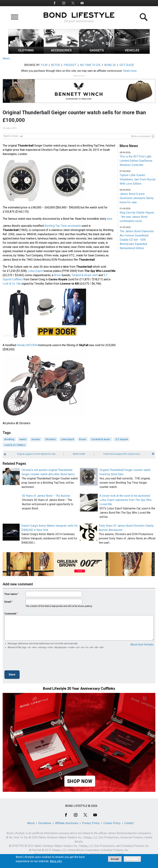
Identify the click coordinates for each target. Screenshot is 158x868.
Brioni (57, 275)
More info (56, 861)
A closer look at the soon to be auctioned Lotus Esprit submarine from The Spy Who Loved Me (126, 500)
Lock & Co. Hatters (15, 445)
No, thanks (132, 859)
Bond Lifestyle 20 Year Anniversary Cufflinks (79, 689)
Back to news (11, 136)
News (6, 58)
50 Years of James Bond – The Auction (46, 496)
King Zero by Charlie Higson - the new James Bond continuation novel (137, 217)
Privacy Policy (91, 823)
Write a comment (141, 136)
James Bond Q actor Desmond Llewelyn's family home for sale (137, 198)
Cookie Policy (112, 823)
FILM (44, 65)
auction (36, 439)
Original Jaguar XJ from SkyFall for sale (36, 454)
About (31, 823)
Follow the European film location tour (122, 454)
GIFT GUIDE (127, 65)
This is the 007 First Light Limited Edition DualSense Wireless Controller (136, 161)
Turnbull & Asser (101, 439)
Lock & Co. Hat (12, 284)
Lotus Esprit (35, 271)
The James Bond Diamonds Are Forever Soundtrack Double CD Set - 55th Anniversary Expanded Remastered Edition (137, 240)
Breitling (9, 439)
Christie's (50, 439)
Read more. (130, 71)
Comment (10, 614)
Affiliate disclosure (67, 823)
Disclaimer (45, 823)
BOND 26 (110, 65)
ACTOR (55, 65)
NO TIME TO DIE (90, 65)
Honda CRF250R (27, 345)
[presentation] (31, 661)
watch (23, 439)
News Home (79, 454)
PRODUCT (70, 65)
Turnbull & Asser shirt (85, 275)
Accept (115, 859)
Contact (129, 823)
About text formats (142, 645)
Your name (11, 594)
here (109, 219)
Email (8, 602)
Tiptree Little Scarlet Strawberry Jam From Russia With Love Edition (137, 179)
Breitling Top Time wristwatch (63, 226)
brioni (83, 439)
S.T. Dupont (122, 439)
